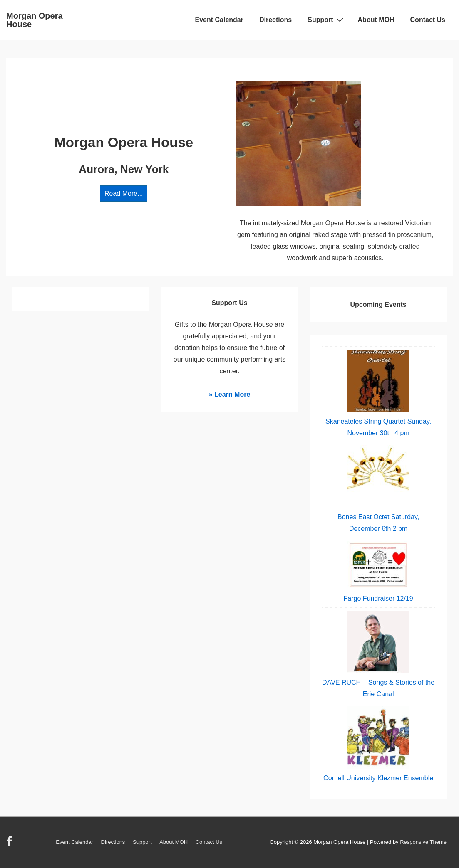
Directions (275, 20)
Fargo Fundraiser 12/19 (378, 598)
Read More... (124, 194)
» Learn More (230, 394)
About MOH (376, 20)
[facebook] (10, 844)
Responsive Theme (423, 842)
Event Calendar (219, 20)
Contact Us (428, 20)
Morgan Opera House (35, 20)
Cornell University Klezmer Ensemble (378, 778)
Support (326, 20)
